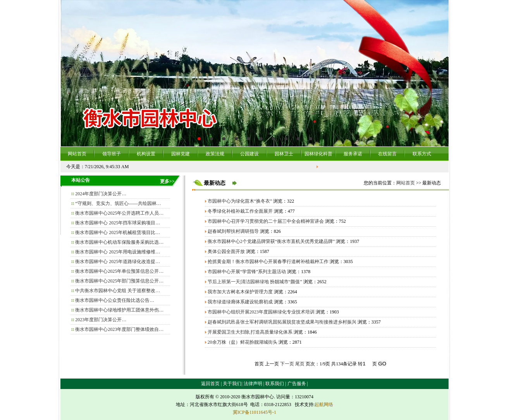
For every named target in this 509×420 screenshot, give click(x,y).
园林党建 (181, 154)
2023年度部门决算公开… (101, 320)
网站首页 (77, 154)
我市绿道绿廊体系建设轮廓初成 (240, 302)
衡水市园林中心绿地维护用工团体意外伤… (119, 310)
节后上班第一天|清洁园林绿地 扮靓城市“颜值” (255, 282)
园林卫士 (284, 154)
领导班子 (112, 154)
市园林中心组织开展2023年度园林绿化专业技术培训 (261, 312)
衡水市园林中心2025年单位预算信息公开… (119, 271)
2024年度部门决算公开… (101, 194)
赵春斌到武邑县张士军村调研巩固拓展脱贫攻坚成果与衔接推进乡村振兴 (282, 322)
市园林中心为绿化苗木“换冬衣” (240, 201)
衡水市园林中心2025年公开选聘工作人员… (119, 213)
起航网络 (324, 405)
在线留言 (387, 154)
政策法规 (215, 154)
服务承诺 (353, 154)
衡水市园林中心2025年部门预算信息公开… (119, 281)
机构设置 (146, 154)
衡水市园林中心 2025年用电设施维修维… (118, 252)
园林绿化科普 (318, 154)
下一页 (287, 364)
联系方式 (422, 154)
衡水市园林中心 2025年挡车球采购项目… (118, 223)
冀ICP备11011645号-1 (254, 412)
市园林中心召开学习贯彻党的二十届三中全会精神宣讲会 (266, 221)
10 (311, 139)
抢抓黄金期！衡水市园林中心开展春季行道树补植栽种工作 (268, 262)
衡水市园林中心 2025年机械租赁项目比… (118, 232)
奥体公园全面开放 (226, 251)
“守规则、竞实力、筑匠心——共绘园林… (118, 203)
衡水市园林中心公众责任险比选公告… (115, 300)
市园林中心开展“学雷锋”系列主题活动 (247, 272)
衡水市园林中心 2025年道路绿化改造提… (118, 262)
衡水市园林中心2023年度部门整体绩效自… (119, 329)
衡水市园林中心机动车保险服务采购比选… (119, 242)
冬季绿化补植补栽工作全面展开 (240, 211)
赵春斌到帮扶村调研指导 (233, 231)
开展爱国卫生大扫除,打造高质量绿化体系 (250, 332)
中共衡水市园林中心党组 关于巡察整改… (118, 291)
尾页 (300, 364)
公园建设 (249, 154)
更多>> (167, 181)
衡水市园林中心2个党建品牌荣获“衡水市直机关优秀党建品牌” (271, 241)
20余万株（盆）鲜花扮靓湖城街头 (242, 342)
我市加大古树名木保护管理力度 (240, 292)
